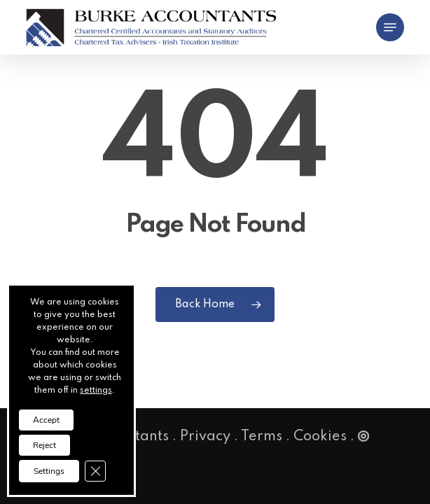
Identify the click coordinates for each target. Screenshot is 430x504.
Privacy (205, 437)
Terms (262, 437)
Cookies (320, 437)
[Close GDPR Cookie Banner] (95, 471)
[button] (390, 27)
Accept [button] (46, 420)
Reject (44, 445)
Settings (49, 471)
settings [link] (96, 391)
